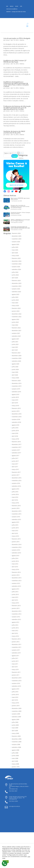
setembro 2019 (16, 392)
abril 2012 (15, 633)
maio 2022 (15, 325)
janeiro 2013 (16, 608)
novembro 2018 (17, 417)
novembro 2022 (17, 317)
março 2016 (15, 503)
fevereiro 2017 (16, 472)
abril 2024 (15, 278)
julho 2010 (15, 692)
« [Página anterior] (14, 153)
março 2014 (15, 569)
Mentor (12, 6)
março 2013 (15, 603)
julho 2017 (15, 458)
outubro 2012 (16, 617)
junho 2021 (15, 344)
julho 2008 (15, 753)
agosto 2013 (16, 589)
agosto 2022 (16, 319)
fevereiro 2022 (16, 328)
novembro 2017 (17, 447)
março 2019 (15, 406)
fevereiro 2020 (16, 381)
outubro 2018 (16, 419)
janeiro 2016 (16, 508)
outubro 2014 (16, 550)
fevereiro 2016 (16, 506)
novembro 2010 (17, 681)
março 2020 (15, 378)
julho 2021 (15, 342)
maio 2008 (15, 758)
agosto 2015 (16, 522)
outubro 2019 (16, 389)
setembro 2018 (16, 422)
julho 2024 (15, 272)
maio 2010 (15, 697)
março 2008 (15, 764)
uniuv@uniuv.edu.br (15, 806)
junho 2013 (15, 594)
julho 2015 (15, 525)
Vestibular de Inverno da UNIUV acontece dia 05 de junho (14, 132)
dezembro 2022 (17, 314)
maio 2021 (15, 347)
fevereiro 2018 (16, 442)
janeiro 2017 (16, 475)
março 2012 (15, 636)
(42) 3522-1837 (13, 791)
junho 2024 (15, 275)
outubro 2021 (16, 333)
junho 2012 (15, 628)
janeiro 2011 (16, 675)
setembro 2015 (16, 519)
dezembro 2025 (17, 236)
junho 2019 (15, 397)
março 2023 (15, 305)
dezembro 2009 (17, 708)
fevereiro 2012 (16, 639)
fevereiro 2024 (16, 281)
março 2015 (15, 536)
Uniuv (8, 40)
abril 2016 (15, 500)
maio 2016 (15, 497)
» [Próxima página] (23, 153)
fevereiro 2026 (16, 233)
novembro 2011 (17, 647)
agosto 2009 (16, 719)
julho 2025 (15, 247)
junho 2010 (15, 694)
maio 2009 (15, 728)
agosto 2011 (16, 656)
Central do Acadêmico (12, 9)
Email (17, 6)
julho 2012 (15, 625)
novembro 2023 (17, 286)
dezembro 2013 (17, 578)
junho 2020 (15, 369)
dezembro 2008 (17, 739)
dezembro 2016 (17, 478)
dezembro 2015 (17, 511)
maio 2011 (15, 664)
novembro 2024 (17, 264)
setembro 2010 (16, 686)
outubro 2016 (16, 483)
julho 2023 (15, 297)
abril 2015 (15, 533)
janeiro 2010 (16, 706)
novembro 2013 (17, 581)
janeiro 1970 (16, 767)
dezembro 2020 (17, 356)
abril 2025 (15, 253)
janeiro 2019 (16, 411)
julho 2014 (15, 558)
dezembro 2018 (17, 414)
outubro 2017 (16, 450)
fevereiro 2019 (16, 408)
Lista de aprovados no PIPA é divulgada (17, 38)
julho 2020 (15, 367)
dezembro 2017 (17, 444)
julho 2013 (15, 592)
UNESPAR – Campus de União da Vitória (16, 12)
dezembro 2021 (17, 330)
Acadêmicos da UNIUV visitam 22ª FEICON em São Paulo (15, 61)
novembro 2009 (17, 711)
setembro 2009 (16, 717)
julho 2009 (15, 722)
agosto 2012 (16, 622)
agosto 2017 (16, 456)
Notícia (22, 40)
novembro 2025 (17, 239)
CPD (21, 6)
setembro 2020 (16, 361)
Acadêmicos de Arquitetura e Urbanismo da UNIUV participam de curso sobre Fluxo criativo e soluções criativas (16, 84)
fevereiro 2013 (16, 606)
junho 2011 (15, 661)
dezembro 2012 (17, 611)
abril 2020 (15, 375)
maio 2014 (15, 564)
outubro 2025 (16, 242)
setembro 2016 (16, 486)
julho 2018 (15, 428)
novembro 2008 (17, 742)
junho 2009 (15, 725)
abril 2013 (15, 600)
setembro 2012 (16, 619)
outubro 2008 (16, 744)
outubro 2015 (16, 517)
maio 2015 (15, 531)
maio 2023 (15, 303)
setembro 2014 (16, 553)
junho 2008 (15, 756)
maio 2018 (15, 433)
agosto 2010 (16, 689)
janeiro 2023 (16, 311)
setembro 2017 (16, 453)
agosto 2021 (16, 339)
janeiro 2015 (16, 542)
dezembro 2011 (17, 644)
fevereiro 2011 (16, 672)
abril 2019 (15, 403)
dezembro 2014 (17, 544)
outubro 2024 (16, 267)
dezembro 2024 (17, 261)
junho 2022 (15, 322)
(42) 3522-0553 (13, 801)
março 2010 (15, 703)
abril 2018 (15, 436)
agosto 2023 (16, 294)
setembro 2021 (16, 336)
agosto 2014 (16, 556)
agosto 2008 (16, 750)
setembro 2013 (16, 586)
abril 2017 (15, 467)
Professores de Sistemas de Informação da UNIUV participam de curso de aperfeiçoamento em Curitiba (17, 108)
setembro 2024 (16, 269)
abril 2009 (15, 731)
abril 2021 (15, 350)
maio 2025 (15, 250)
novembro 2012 (17, 614)
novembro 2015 (17, 514)
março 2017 (15, 469)
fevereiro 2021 (16, 353)
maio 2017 (15, 464)
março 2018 (15, 439)
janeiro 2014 (16, 575)
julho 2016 (15, 492)
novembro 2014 (17, 547)
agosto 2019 (16, 394)
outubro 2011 (16, 650)
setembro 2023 (16, 292)
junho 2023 (15, 300)
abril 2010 (15, 700)
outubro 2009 (16, 714)
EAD (7, 6)
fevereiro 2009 (16, 736)
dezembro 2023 (17, 283)
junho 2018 (15, 431)
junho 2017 (15, 461)
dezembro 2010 (17, 678)
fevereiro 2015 (16, 539)
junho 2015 (15, 528)
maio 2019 (15, 400)
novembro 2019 (17, 386)
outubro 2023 (16, 289)
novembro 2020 (17, 358)
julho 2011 (15, 658)
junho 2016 (15, 494)
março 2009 (15, 733)
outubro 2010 (16, 683)
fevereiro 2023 (16, 308)
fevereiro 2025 (16, 258)
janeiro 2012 (16, 642)
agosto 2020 (16, 364)
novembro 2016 (17, 481)
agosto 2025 (16, 244)
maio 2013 (15, 597)
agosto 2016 (16, 489)
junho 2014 (15, 561)
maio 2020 (15, 372)
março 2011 (15, 669)
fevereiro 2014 (16, 572)
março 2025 (15, 256)
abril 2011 (15, 667)
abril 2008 (15, 761)
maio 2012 (15, 631)
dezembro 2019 (17, 383)
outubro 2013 (16, 583)
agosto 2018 (16, 425)
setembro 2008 (16, 747)
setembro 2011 (16, 653)
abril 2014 (15, 567)
